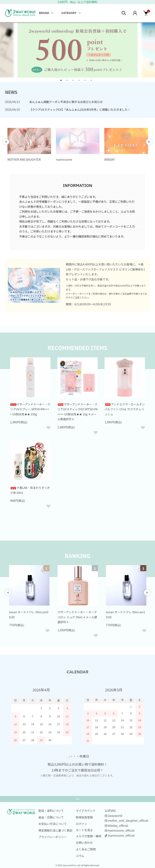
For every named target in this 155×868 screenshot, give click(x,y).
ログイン (82, 824)
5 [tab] (87, 82)
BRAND (44, 13)
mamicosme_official (120, 830)
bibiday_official (116, 826)
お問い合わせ (84, 843)
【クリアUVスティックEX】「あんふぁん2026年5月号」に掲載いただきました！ (80, 109)
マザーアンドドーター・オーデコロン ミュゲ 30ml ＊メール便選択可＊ (77, 617)
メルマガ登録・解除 (89, 836)
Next (149, 142)
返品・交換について (51, 817)
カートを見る (84, 830)
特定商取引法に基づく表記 (56, 830)
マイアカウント (86, 811)
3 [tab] (74, 82)
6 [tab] (93, 82)
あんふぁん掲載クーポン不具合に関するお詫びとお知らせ (66, 102)
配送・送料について (51, 811)
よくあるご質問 (86, 849)
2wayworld (114, 816)
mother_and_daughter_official (127, 820)
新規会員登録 (84, 817)
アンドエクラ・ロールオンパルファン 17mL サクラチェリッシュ (125, 409)
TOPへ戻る (77, 799)
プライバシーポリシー (53, 837)
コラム (80, 856)
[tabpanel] (78, 50)
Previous (6, 142)
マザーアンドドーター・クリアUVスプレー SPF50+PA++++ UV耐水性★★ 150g (30, 409)
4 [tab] (81, 82)
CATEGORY (69, 13)
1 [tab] (62, 82)
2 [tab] (68, 82)
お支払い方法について (53, 824)
